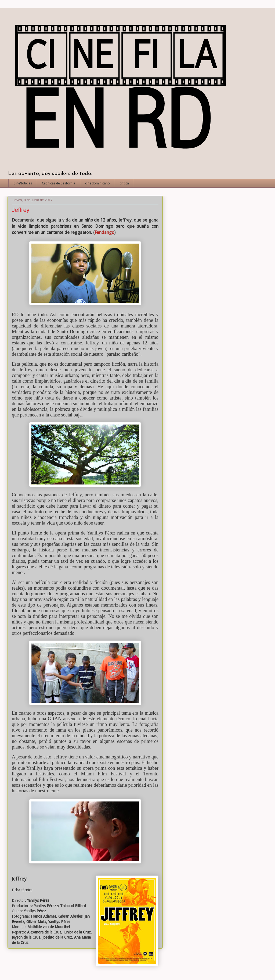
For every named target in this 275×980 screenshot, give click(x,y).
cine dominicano (97, 183)
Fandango (104, 232)
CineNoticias (23, 183)
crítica (124, 183)
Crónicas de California (59, 183)
